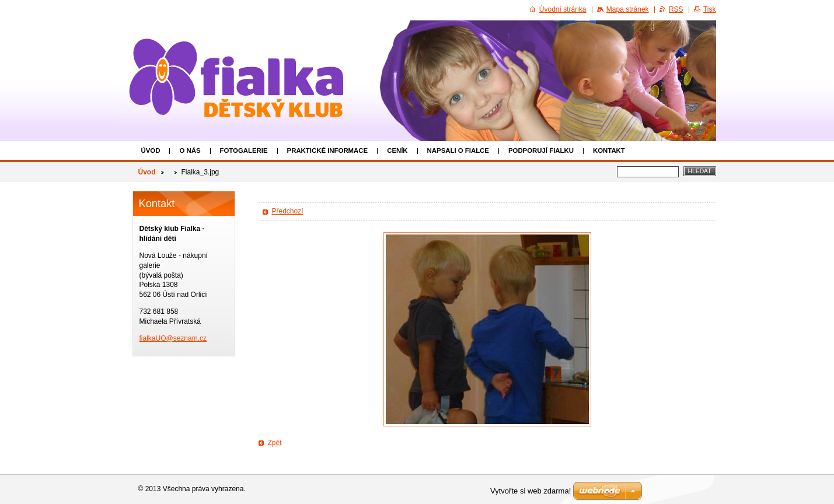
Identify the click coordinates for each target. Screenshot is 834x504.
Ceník (397, 150)
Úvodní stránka (563, 9)
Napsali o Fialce (458, 150)
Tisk (710, 9)
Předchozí (288, 211)
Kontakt (609, 150)
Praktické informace (328, 150)
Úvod (151, 150)
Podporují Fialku (541, 150)
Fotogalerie (244, 150)
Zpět (275, 443)
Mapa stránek (628, 9)
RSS (676, 9)
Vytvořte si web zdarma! (531, 491)
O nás (190, 150)
